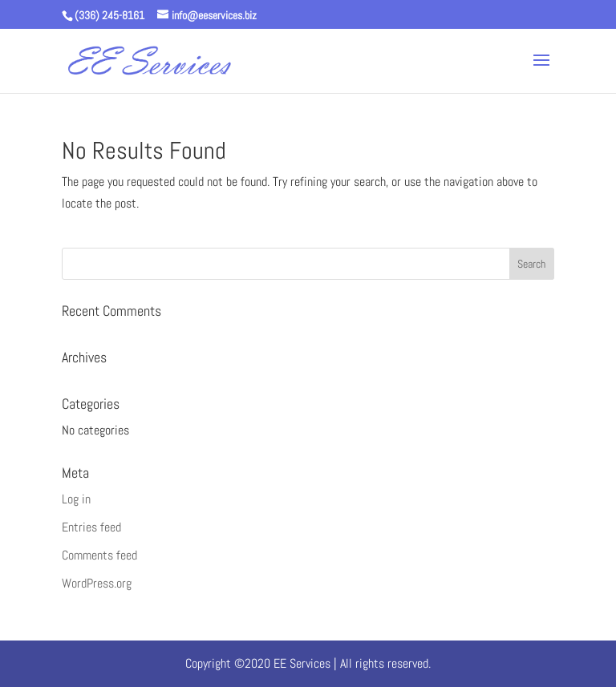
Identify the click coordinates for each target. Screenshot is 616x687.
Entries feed (91, 527)
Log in (76, 499)
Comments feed (99, 555)
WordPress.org (97, 583)
